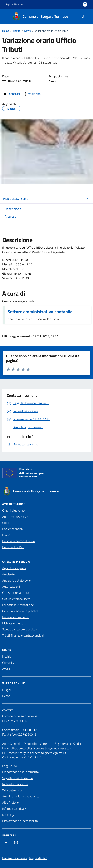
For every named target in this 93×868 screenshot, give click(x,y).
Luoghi (6, 690)
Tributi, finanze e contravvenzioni (23, 635)
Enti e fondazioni (13, 529)
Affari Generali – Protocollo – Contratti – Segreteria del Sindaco (43, 744)
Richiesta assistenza (15, 784)
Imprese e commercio (16, 617)
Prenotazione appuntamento (20, 772)
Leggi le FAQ (10, 766)
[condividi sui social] (11, 94)
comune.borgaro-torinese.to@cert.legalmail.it (37, 753)
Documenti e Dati (13, 547)
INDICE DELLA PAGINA (46, 199)
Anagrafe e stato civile (16, 580)
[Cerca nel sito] (83, 16)
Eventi (6, 696)
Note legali (9, 815)
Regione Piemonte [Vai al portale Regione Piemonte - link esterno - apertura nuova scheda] (14, 4)
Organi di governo (13, 510)
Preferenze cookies (14, 858)
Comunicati (9, 663)
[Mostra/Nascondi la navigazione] (5, 16)
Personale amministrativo (18, 541)
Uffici (5, 523)
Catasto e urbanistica (16, 593)
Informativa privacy (14, 809)
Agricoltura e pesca (14, 568)
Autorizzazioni (11, 587)
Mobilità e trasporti (14, 623)
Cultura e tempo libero (16, 599)
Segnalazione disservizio (18, 778)
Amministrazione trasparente (21, 796)
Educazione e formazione (18, 605)
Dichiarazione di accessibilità (20, 821)
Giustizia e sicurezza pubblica (20, 611)
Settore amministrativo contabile (40, 312)
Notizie (7, 656)
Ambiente (8, 574)
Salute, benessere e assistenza (22, 629)
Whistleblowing (12, 790)
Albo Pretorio (10, 802)
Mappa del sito (38, 858)
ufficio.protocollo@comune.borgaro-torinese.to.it (41, 748)
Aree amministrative (15, 517)
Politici (6, 535)
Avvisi (6, 669)
